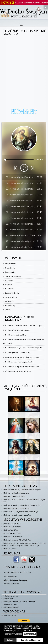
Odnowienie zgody (10, 604)
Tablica (8, 310)
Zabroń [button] (10, 640)
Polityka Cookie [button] (25, 630)
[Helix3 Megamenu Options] (21, 25)
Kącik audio (9, 301)
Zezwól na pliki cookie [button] (30, 640)
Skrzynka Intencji (11, 297)
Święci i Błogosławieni (13, 276)
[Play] (24, 168)
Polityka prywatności (11, 596)
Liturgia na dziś (10, 264)
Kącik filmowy (10, 306)
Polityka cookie (9, 599)
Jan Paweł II (9, 280)
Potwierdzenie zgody (11, 607)
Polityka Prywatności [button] (13, 634)
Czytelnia (8, 285)
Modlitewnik (9, 289)
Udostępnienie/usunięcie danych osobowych (20, 602)
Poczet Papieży (10, 272)
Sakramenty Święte (12, 293)
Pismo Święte (10, 268)
